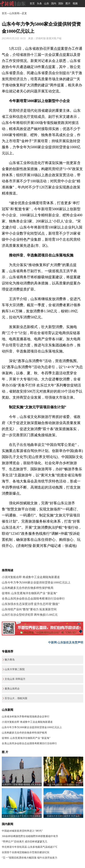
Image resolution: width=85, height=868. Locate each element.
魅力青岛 (10, 660)
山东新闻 (14, 13)
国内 (54, 3)
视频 (75, 3)
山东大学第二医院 (15, 669)
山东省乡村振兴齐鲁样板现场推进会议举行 (26, 717)
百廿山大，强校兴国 (16, 698)
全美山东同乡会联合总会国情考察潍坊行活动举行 (33, 599)
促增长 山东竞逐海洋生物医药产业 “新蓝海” (30, 593)
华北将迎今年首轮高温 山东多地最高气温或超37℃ (30, 847)
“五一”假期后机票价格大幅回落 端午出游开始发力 (30, 858)
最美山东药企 (12, 689)
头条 (39, 3)
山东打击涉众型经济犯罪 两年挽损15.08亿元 (30, 615)
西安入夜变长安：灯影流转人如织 (63, 785)
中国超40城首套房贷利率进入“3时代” (22, 831)
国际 (61, 3)
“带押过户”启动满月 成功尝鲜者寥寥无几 (25, 842)
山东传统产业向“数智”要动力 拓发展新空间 (29, 609)
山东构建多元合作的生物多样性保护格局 (28, 588)
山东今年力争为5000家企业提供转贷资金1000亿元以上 (36, 582)
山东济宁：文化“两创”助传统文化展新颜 (22, 785)
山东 (47, 3)
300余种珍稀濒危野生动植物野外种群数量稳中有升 (30, 836)
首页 (32, 3)
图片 (68, 3)
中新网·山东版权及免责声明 (66, 642)
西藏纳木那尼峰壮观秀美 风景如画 (63, 816)
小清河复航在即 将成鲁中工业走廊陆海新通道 (31, 577)
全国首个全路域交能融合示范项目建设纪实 (26, 852)
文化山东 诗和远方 (15, 679)
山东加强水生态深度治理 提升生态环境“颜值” (31, 604)
